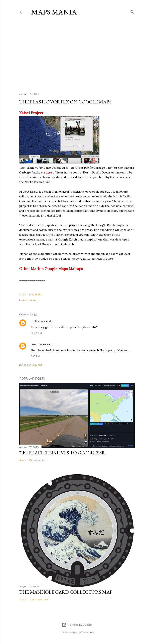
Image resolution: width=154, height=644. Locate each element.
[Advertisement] (77, 54)
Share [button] (23, 295)
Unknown (38, 321)
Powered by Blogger (77, 625)
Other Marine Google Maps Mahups (51, 269)
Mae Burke (88, 632)
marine (32, 300)
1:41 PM (35, 356)
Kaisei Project (31, 113)
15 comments (36, 460)
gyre (49, 172)
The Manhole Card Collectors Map (66, 592)
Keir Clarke (39, 344)
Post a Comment (31, 365)
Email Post (35, 295)
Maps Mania (54, 12)
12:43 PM (36, 333)
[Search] (132, 11)
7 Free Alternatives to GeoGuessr (62, 453)
